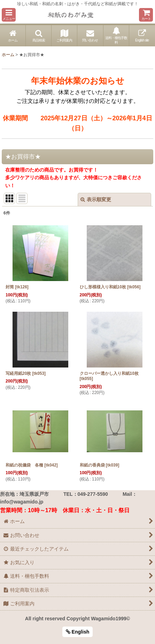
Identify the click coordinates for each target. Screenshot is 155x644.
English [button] (78, 632)
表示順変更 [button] (96, 199)
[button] (9, 15)
